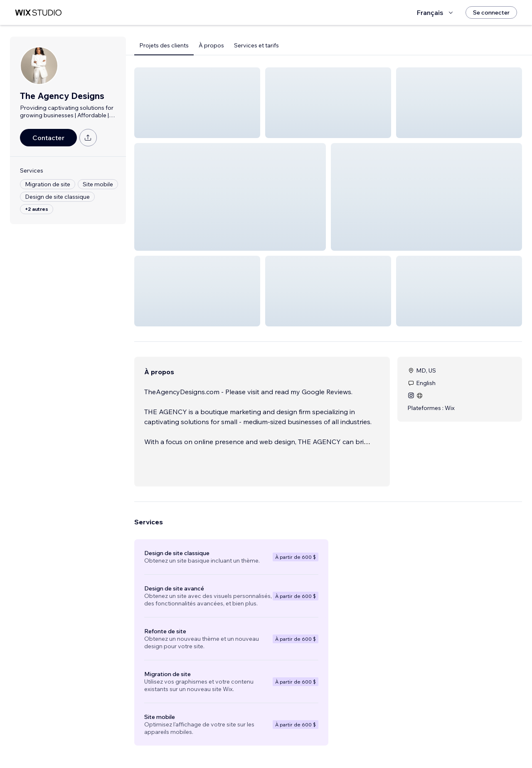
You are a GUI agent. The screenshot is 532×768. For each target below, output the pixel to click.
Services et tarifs (256, 45)
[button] (197, 103)
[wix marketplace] (38, 13)
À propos (211, 45)
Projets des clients (164, 45)
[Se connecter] (491, 12)
